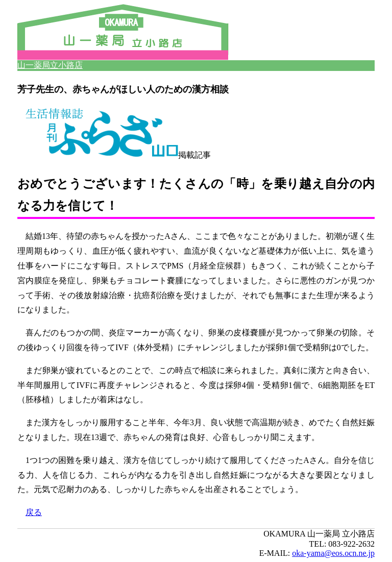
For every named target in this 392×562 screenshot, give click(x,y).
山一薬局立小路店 (50, 65)
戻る (34, 512)
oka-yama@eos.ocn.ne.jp (333, 553)
